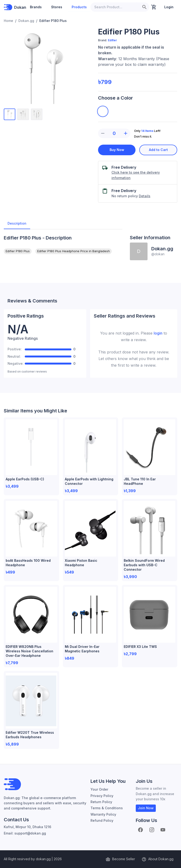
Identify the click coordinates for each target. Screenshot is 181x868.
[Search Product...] (115, 7)
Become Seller (121, 859)
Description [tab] (17, 223)
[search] (144, 7)
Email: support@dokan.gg (25, 833)
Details (145, 196)
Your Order (99, 789)
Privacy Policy (102, 796)
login (158, 333)
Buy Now (117, 150)
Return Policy (101, 802)
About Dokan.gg (158, 859)
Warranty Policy (103, 814)
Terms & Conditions (107, 808)
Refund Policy (102, 820)
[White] (103, 111)
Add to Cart (158, 150)
